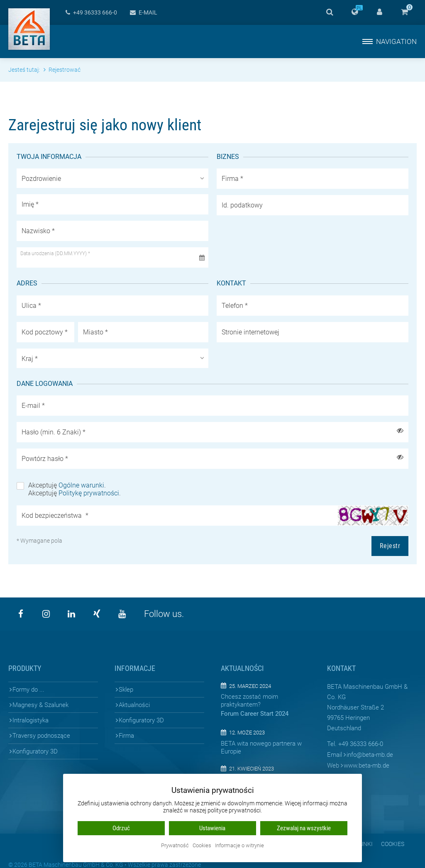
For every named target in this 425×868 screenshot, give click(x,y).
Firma (126, 736)
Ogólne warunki (81, 485)
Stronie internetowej (250, 332)
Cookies (393, 844)
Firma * (232, 179)
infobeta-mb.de (370, 755)
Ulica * (31, 306)
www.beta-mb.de (366, 766)
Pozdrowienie (41, 179)
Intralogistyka (31, 720)
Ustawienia (212, 828)
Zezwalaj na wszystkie (304, 828)
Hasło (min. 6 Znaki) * (54, 432)
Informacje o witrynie (239, 846)
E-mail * (33, 406)
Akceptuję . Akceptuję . (74, 489)
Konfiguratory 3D (35, 751)
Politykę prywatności (89, 493)
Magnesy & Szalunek (40, 705)
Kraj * (30, 359)
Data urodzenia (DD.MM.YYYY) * (55, 254)
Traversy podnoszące (41, 736)
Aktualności (134, 705)
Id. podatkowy (242, 205)
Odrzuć (121, 828)
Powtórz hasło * (45, 459)
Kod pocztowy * (45, 332)
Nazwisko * (38, 231)
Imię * (30, 204)
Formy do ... (28, 690)
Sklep (126, 690)
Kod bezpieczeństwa (55, 516)
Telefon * (235, 306)
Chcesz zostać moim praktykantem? (249, 701)
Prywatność (175, 846)
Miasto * (95, 332)
